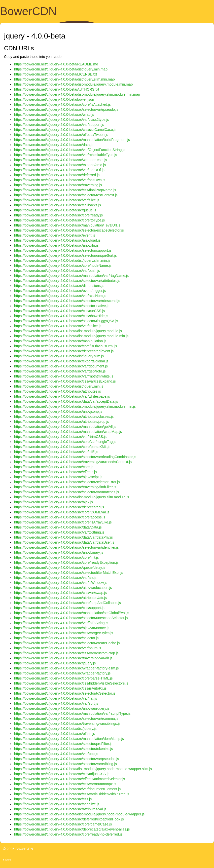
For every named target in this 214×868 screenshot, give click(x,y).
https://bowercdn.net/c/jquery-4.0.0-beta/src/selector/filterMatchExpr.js (69, 573)
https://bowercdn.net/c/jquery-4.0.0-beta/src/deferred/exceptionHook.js (69, 819)
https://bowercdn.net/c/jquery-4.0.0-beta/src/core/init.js (56, 557)
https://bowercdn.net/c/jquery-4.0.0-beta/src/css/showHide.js (61, 316)
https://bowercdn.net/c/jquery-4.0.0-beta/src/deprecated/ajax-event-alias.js (72, 829)
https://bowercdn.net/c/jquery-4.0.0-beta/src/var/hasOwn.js (60, 180)
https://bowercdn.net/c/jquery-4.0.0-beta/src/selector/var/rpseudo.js (66, 109)
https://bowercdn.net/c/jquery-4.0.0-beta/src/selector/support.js (63, 250)
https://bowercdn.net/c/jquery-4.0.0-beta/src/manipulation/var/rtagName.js (71, 276)
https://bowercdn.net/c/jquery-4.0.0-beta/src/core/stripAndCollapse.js (67, 603)
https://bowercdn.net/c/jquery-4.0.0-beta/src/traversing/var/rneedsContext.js (73, 462)
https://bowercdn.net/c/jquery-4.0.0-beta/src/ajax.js (53, 502)
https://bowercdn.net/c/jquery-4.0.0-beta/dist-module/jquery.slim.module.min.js (75, 406)
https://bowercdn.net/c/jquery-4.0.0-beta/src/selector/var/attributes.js (67, 281)
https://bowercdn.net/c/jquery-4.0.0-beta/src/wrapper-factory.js (62, 673)
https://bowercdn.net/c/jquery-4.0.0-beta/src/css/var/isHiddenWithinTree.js (72, 794)
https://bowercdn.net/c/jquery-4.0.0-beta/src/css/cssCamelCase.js (65, 130)
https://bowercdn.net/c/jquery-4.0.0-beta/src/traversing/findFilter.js (65, 487)
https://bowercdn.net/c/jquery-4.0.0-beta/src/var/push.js (57, 271)
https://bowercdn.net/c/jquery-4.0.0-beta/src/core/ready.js (58, 215)
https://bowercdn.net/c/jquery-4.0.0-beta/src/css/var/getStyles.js (64, 633)
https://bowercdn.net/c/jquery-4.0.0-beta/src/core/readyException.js (66, 562)
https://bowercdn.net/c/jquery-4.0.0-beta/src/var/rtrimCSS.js (60, 437)
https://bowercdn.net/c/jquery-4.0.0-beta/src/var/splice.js (58, 326)
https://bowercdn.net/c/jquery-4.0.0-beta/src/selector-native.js (62, 306)
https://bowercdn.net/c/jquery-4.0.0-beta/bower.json (54, 99)
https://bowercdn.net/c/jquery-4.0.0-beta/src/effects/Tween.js (61, 135)
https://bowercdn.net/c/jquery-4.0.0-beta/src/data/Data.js (58, 527)
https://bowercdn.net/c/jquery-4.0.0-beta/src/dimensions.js (59, 286)
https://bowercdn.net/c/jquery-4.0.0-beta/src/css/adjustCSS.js (62, 774)
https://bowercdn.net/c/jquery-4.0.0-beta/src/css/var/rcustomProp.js (66, 653)
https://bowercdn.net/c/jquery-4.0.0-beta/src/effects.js (55, 472)
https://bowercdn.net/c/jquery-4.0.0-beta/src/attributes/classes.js (64, 417)
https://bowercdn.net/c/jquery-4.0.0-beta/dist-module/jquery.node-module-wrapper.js (79, 814)
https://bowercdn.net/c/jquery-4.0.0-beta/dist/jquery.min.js (59, 386)
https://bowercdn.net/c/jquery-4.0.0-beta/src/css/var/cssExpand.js (65, 381)
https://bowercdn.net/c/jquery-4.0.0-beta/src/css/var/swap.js (60, 593)
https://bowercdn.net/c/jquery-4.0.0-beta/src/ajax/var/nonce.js (62, 628)
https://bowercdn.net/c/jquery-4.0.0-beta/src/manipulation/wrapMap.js (68, 432)
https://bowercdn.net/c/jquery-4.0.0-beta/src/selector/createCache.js (67, 643)
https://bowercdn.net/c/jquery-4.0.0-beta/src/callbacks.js (58, 205)
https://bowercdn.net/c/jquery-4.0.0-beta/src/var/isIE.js (56, 452)
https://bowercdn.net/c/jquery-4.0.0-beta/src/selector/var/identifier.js (66, 547)
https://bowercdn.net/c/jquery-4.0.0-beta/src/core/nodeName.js (63, 266)
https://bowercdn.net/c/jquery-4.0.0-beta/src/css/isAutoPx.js (60, 688)
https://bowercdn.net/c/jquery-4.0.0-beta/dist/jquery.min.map (61, 69)
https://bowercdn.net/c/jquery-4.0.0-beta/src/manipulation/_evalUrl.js (67, 225)
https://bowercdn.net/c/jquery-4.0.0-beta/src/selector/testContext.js (66, 195)
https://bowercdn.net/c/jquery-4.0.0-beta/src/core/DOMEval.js (62, 512)
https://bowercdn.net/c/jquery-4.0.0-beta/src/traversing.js (58, 185)
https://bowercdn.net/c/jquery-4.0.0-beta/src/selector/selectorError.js (67, 482)
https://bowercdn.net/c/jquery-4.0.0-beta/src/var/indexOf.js (59, 170)
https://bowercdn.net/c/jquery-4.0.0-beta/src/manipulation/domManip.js (69, 739)
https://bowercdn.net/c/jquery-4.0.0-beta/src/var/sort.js (56, 703)
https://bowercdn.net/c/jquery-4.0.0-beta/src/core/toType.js (59, 220)
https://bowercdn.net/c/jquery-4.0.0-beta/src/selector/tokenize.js (63, 749)
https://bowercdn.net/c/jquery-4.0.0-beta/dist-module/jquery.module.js (68, 331)
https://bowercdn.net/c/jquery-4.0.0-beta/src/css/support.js (59, 608)
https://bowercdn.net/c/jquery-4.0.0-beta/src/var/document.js (61, 366)
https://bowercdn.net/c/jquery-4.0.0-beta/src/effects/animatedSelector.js (69, 779)
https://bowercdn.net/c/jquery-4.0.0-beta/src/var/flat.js (56, 698)
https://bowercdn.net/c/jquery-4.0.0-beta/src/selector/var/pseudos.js (66, 759)
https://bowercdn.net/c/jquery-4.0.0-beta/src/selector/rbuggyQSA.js (66, 321)
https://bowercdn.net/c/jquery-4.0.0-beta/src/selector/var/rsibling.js (65, 764)
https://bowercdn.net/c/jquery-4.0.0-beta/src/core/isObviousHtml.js (66, 346)
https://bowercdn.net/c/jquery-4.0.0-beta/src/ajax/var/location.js (63, 588)
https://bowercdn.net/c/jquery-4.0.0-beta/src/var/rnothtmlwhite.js (64, 376)
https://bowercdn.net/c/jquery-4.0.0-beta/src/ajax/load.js (57, 240)
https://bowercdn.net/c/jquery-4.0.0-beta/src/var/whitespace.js (62, 396)
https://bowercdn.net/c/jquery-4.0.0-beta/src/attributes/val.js (60, 809)
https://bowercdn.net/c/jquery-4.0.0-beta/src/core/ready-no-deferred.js (68, 834)
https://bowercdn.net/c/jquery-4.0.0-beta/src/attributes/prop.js (62, 422)
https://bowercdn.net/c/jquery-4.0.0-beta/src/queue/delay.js (60, 568)
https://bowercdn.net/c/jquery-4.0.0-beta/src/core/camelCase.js (63, 824)
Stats (7, 860)
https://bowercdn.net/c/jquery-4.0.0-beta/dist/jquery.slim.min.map (64, 79)
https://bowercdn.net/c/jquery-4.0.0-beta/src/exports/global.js (61, 361)
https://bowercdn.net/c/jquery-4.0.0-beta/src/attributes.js (58, 391)
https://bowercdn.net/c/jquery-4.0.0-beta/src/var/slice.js (57, 200)
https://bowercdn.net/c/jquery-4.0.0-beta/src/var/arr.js (55, 578)
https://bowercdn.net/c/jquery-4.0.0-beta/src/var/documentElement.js (67, 789)
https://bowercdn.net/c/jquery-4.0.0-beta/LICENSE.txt (56, 74)
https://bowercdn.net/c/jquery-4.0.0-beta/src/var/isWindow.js (61, 583)
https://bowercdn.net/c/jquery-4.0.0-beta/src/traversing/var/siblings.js (67, 724)
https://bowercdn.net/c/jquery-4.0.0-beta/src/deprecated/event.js (64, 351)
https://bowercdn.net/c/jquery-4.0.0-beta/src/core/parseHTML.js (63, 678)
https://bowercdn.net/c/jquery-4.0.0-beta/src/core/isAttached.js (62, 104)
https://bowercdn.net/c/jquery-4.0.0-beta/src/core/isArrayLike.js (63, 522)
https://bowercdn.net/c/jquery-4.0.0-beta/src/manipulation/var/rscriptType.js (72, 713)
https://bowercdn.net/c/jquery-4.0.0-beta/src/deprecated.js (59, 507)
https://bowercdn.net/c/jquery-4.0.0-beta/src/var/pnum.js (58, 648)
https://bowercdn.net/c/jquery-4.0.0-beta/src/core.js (54, 467)
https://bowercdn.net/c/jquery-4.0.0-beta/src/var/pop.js (56, 754)
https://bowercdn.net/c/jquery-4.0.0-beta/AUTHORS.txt (57, 89)
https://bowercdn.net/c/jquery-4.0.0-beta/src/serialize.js (57, 804)
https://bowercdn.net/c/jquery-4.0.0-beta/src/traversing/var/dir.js (63, 658)
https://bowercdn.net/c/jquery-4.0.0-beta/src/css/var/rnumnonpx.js (65, 784)
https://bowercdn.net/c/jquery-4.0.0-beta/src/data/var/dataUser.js (64, 542)
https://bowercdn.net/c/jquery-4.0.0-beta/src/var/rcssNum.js (60, 296)
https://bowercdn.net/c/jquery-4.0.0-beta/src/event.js (55, 235)
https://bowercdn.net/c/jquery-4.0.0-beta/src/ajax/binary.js (59, 552)
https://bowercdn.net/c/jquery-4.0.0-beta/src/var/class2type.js (62, 120)
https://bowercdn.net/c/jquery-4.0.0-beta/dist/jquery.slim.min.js (62, 260)
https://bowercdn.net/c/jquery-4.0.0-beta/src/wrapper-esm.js (61, 160)
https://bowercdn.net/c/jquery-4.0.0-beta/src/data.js (54, 145)
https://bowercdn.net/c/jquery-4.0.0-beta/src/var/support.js (59, 125)
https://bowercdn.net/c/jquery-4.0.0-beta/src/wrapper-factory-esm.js (66, 668)
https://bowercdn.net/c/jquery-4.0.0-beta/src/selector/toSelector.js (65, 693)
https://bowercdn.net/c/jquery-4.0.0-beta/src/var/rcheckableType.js (66, 155)
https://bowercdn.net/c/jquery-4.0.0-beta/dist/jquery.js (55, 729)
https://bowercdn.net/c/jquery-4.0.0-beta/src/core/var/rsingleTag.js (65, 442)
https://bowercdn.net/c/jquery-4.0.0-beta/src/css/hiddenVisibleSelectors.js (71, 683)
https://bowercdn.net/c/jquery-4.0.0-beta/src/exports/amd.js (60, 165)
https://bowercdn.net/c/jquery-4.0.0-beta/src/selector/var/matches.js (66, 492)
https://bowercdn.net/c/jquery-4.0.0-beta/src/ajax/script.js (58, 477)
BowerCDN (28, 11)
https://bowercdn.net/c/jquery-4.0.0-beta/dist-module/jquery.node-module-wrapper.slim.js (83, 769)
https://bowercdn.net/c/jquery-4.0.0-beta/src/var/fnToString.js (61, 623)
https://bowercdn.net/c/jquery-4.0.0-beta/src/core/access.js (60, 517)
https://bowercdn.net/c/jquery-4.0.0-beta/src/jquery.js (55, 663)
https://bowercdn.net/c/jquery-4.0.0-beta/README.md (56, 64)
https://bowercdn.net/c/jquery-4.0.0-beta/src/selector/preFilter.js (63, 744)
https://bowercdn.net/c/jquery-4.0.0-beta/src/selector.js (56, 638)
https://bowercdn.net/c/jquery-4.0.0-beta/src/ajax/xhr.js (56, 245)
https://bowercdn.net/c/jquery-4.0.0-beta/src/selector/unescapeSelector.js (71, 618)
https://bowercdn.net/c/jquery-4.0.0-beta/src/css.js (53, 799)
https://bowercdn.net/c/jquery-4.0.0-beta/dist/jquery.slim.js (59, 356)
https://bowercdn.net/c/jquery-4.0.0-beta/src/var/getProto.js (60, 371)
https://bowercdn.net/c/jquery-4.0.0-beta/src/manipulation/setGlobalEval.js (72, 613)
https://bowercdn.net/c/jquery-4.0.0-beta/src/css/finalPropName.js (65, 190)
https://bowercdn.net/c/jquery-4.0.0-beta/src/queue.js (55, 210)
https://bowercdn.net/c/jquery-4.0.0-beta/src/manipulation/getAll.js (65, 427)
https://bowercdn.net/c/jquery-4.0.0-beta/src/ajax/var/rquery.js (62, 708)
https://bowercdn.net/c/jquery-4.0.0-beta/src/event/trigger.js (60, 291)
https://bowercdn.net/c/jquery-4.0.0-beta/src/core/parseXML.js (62, 447)
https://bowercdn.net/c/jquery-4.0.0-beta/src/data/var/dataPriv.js (63, 537)
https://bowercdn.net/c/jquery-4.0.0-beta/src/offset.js (55, 734)
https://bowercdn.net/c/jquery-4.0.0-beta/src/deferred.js (57, 175)
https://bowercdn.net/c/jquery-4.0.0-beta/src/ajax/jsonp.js (58, 411)
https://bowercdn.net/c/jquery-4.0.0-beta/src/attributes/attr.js (60, 598)
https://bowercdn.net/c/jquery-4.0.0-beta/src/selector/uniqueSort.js (65, 255)
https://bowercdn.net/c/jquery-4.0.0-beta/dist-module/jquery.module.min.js (71, 336)
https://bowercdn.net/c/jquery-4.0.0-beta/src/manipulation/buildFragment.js (72, 140)
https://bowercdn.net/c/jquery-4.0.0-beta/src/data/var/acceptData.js (66, 401)
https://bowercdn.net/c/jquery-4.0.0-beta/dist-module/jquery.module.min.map (73, 84)
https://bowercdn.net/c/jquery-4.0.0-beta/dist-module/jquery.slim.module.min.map (77, 94)
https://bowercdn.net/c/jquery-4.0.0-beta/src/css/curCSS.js (59, 311)
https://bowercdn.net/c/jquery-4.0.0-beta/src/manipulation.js (60, 341)
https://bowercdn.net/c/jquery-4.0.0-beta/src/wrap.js (54, 115)
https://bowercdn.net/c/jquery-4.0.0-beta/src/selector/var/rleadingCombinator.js (75, 457)
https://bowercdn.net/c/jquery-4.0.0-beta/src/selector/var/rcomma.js (66, 719)
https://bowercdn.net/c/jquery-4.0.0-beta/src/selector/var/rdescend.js (67, 301)
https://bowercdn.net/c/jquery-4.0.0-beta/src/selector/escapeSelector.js (69, 230)
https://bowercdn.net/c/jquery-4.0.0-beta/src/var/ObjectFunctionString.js (70, 150)
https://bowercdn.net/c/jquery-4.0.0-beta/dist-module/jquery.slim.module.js (72, 497)
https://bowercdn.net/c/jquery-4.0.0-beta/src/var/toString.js (59, 532)
